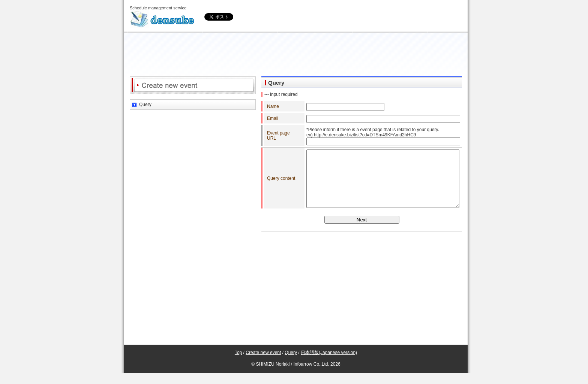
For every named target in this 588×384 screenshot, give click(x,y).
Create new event (263, 364)
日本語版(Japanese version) (329, 364)
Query (145, 105)
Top (238, 364)
